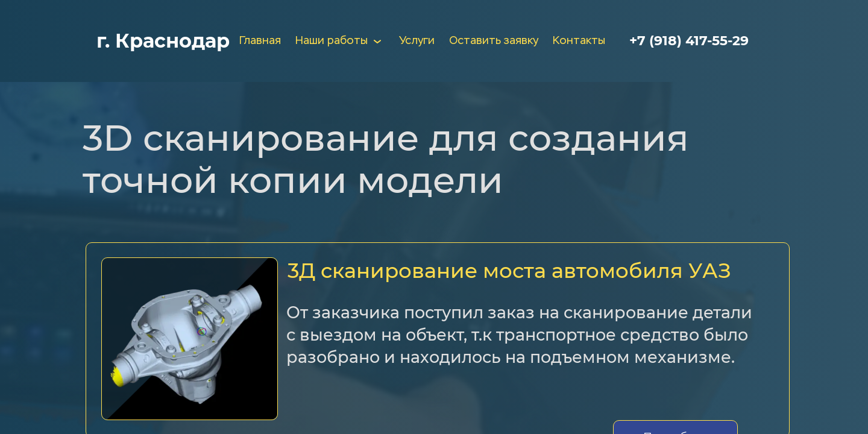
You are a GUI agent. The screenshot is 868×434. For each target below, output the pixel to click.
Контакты (579, 41)
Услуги (417, 41)
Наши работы (340, 41)
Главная (260, 41)
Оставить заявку (494, 41)
